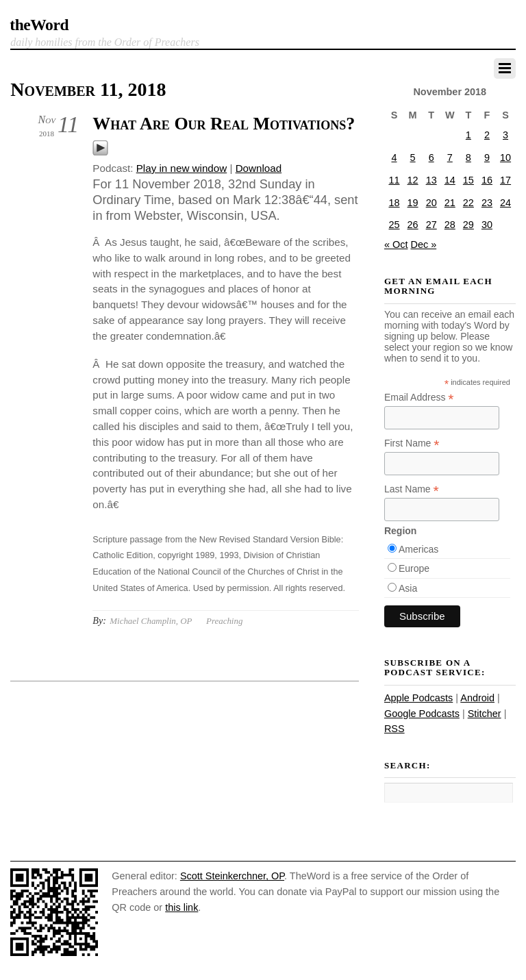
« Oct (396, 244)
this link (181, 907)
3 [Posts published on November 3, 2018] (505, 135)
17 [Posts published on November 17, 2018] (505, 180)
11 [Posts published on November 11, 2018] (394, 180)
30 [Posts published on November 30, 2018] (487, 225)
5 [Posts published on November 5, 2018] (413, 158)
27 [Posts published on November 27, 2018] (431, 225)
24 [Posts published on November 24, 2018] (505, 203)
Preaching (224, 621)
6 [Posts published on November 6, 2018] (431, 158)
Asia (408, 588)
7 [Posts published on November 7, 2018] (450, 158)
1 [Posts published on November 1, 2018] (468, 135)
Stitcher (485, 714)
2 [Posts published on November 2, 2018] (487, 135)
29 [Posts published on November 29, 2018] (468, 225)
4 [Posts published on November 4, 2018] (394, 158)
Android (477, 698)
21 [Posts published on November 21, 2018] (450, 203)
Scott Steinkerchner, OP (232, 876)
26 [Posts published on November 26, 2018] (413, 225)
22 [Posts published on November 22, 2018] (468, 203)
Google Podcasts (422, 714)
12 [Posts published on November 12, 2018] (413, 180)
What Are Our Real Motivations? (224, 124)
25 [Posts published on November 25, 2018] (394, 225)
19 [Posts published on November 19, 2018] (413, 203)
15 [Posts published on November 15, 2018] (468, 180)
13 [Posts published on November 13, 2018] (431, 180)
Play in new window (182, 168)
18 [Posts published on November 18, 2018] (394, 203)
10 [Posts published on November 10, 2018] (505, 158)
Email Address (419, 398)
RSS (394, 729)
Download (259, 168)
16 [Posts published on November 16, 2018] (487, 180)
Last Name (412, 489)
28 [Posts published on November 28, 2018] (450, 225)
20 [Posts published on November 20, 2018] (431, 203)
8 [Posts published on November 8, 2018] (468, 158)
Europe (414, 568)
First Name (412, 443)
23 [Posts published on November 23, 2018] (487, 203)
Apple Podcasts (418, 698)
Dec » (423, 244)
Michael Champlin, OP (151, 621)
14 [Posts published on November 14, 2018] (450, 180)
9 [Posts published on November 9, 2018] (487, 158)
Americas (418, 549)
